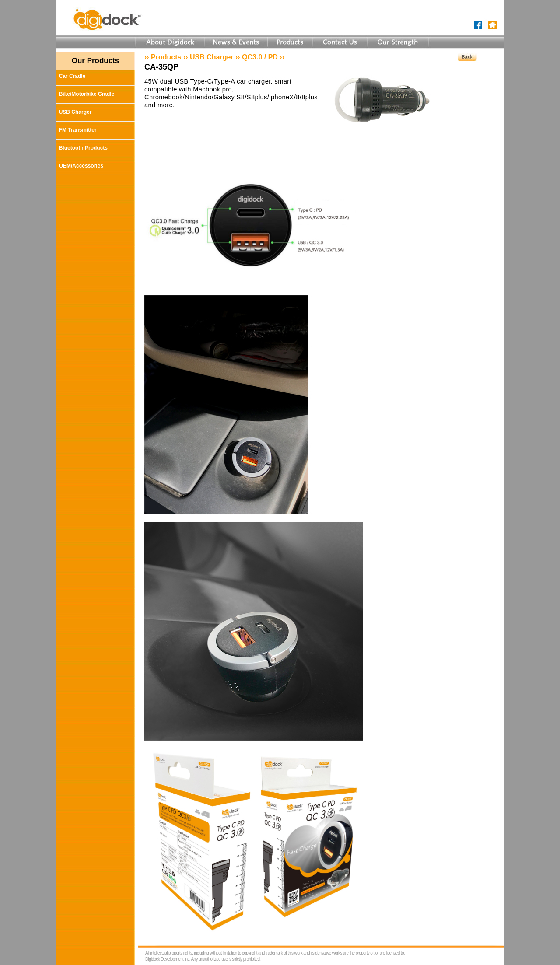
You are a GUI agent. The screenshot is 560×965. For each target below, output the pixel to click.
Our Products (96, 61)
